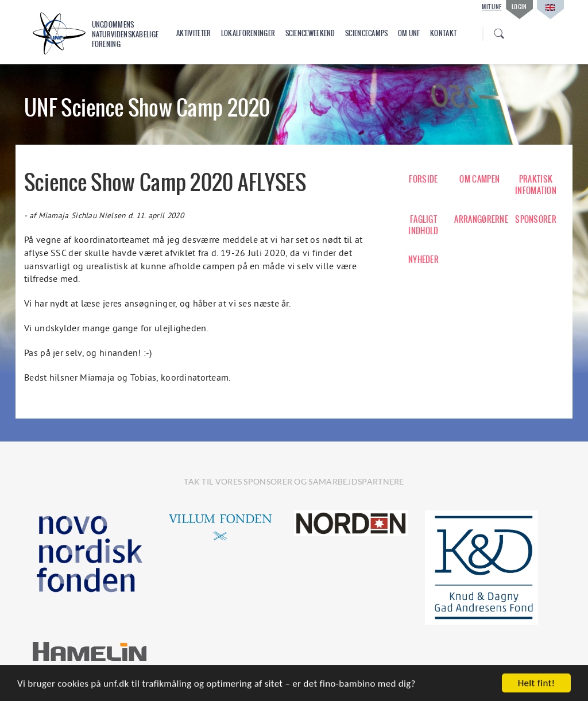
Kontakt (443, 33)
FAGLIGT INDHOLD (423, 225)
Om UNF (409, 33)
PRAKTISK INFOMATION (536, 185)
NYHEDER (423, 260)
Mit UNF (492, 7)
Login (519, 7)
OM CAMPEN (479, 179)
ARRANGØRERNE (479, 219)
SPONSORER (536, 219)
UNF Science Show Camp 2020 (147, 108)
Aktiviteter (194, 33)
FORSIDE (423, 179)
